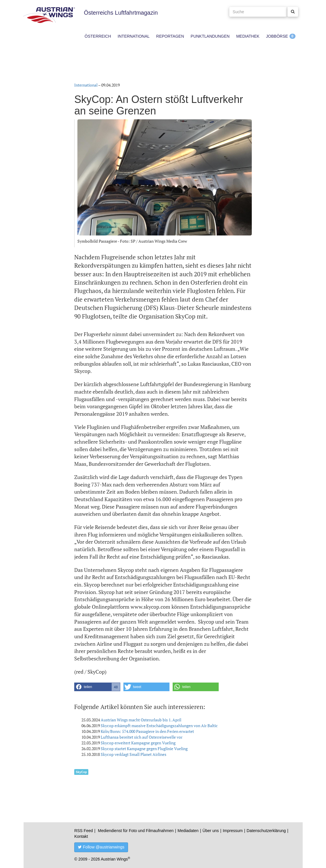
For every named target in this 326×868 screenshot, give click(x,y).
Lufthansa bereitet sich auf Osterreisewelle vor (142, 737)
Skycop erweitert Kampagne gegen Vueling (138, 743)
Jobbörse (277, 36)
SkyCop (81, 772)
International (134, 36)
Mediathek (248, 36)
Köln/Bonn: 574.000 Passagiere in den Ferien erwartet (147, 731)
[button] (97, 687)
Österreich (98, 36)
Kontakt (81, 836)
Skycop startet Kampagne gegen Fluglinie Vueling (144, 749)
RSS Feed (84, 831)
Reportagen (170, 36)
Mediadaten (188, 831)
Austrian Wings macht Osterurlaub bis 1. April (141, 720)
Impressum (233, 831)
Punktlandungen (210, 36)
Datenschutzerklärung (266, 831)
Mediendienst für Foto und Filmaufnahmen (136, 831)
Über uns (211, 831)
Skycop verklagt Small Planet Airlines (134, 754)
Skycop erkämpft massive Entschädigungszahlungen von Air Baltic (159, 726)
